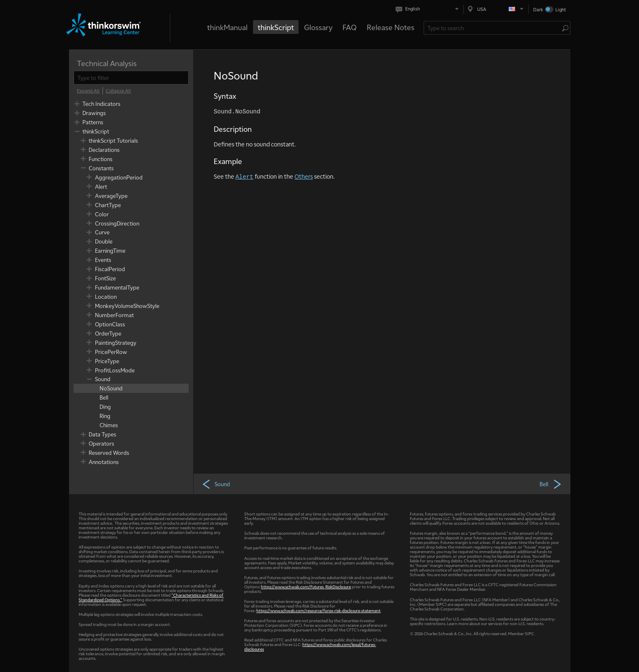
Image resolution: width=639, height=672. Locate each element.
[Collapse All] (118, 91)
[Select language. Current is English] (429, 9)
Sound (216, 484)
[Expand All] (88, 91)
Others (304, 176)
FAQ (350, 27)
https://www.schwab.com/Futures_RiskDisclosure (306, 586)
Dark (538, 9)
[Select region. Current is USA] (496, 9)
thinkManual (227, 27)
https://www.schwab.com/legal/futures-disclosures (310, 646)
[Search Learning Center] (493, 28)
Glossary (318, 27)
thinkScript (276, 27)
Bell (551, 484)
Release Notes (391, 27)
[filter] (131, 78)
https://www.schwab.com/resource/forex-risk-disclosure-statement (318, 610)
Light (561, 9)
